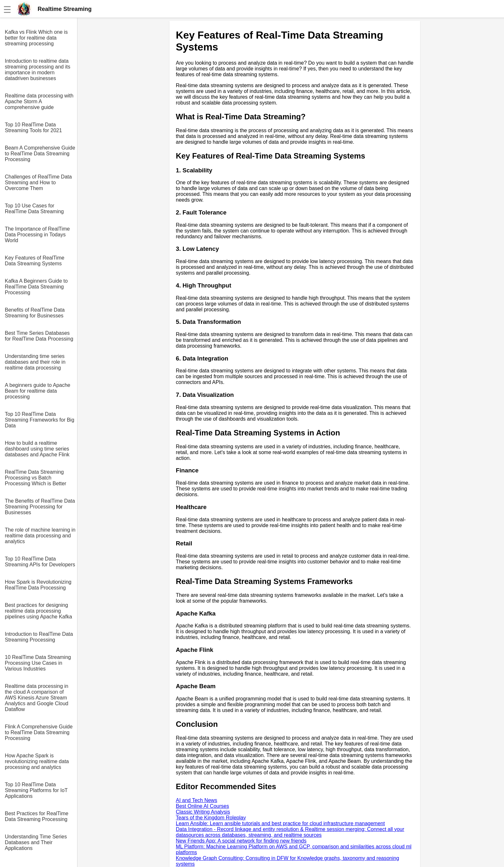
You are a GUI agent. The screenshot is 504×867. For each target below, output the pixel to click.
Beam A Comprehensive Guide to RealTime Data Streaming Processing (40, 154)
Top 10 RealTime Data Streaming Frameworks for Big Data (40, 420)
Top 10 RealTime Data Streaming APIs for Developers (40, 562)
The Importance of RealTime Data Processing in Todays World (37, 235)
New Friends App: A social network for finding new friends (241, 841)
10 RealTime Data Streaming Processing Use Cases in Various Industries (38, 663)
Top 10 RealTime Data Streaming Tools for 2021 (33, 128)
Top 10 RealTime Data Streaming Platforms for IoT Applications (36, 790)
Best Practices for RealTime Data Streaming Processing (37, 816)
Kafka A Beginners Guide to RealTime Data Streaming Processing (36, 287)
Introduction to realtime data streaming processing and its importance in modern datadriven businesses (38, 70)
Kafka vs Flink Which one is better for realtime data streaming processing (36, 38)
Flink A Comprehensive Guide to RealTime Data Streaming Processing (39, 732)
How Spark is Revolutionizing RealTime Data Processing (38, 585)
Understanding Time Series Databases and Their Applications (36, 842)
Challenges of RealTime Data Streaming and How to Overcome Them (38, 183)
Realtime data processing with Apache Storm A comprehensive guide (39, 101)
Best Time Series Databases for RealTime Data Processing (39, 336)
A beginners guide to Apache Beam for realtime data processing (38, 391)
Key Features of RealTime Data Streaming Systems (35, 261)
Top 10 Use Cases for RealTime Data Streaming (34, 209)
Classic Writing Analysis (203, 812)
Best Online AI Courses (202, 806)
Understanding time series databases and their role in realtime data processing (35, 362)
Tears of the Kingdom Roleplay (211, 818)
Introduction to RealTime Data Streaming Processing (39, 637)
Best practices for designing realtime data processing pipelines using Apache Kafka (38, 611)
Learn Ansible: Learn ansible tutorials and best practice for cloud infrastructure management (280, 823)
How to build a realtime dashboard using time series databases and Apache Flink (37, 449)
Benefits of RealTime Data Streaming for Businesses (35, 313)
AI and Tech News (197, 800)
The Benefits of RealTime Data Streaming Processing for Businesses (40, 507)
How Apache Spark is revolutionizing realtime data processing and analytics (37, 761)
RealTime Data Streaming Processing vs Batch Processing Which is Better (36, 478)
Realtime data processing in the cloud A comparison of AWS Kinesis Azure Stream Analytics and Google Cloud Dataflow (36, 698)
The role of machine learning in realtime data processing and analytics (40, 536)
